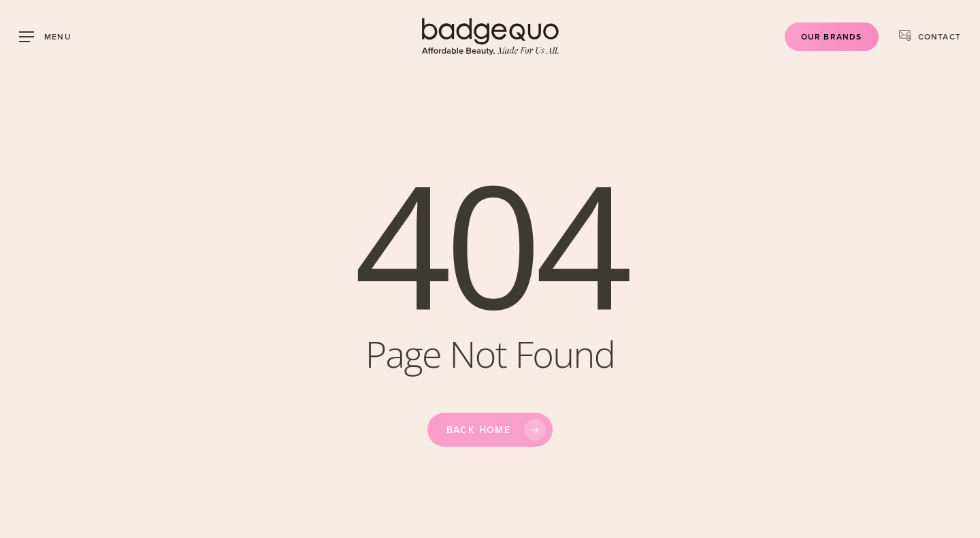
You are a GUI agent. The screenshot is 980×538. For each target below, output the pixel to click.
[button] (45, 37)
